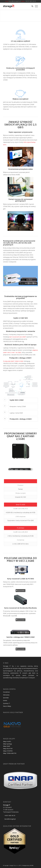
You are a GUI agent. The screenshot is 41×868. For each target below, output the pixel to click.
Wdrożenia (6, 695)
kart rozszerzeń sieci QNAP (18, 337)
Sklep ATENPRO (8, 751)
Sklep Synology (7, 744)
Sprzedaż (6, 698)
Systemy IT (7, 703)
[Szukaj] (31, 6)
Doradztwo (6, 692)
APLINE (32, 865)
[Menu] (36, 6)
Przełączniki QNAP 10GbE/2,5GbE (13, 361)
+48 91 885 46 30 (30, 1)
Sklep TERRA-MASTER (10, 753)
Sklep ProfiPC (7, 741)
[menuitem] (31, 6)
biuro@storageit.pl (15, 1)
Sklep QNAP (7, 746)
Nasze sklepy (7, 706)
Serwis (5, 700)
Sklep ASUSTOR (8, 749)
